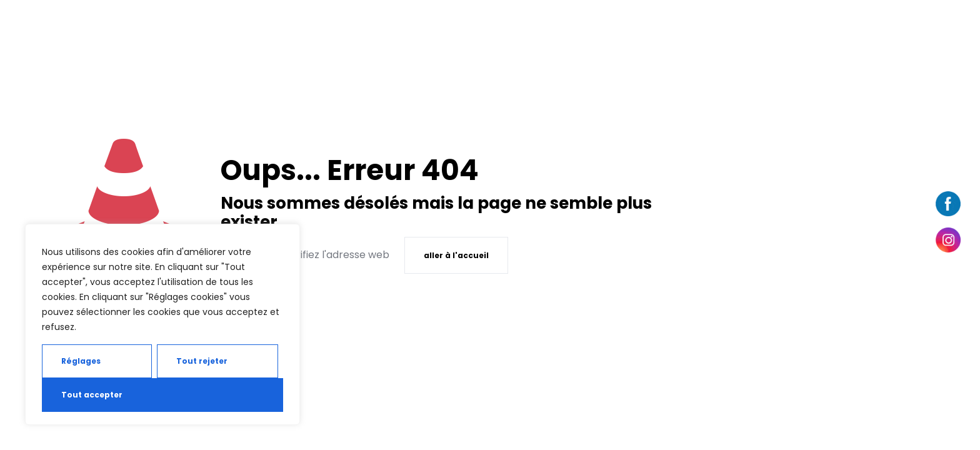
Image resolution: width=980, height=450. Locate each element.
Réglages (81, 361)
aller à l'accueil (456, 255)
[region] (162, 324)
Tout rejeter (202, 361)
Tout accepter (92, 395)
